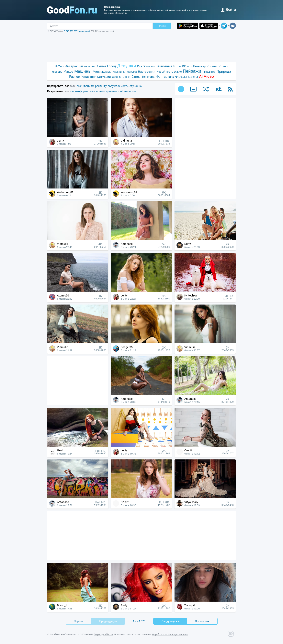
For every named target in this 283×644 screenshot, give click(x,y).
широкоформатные (82, 91)
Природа (224, 71)
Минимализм (102, 71)
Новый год (163, 72)
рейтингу (101, 86)
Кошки (223, 66)
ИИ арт (187, 66)
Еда (140, 66)
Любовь (57, 72)
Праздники (209, 72)
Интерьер (199, 66)
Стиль (136, 76)
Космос (212, 66)
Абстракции (74, 66)
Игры (177, 66)
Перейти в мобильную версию (170, 634)
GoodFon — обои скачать (64, 634)
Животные (164, 66)
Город (112, 66)
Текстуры (148, 77)
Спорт (127, 77)
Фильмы (181, 77)
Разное (74, 76)
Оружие (177, 72)
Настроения (147, 71)
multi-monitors (127, 91)
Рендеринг (88, 77)
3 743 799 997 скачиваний (77, 31)
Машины (83, 71)
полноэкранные (106, 91)
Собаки (117, 77)
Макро (68, 71)
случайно (136, 86)
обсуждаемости (118, 86)
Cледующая (170, 621)
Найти (162, 26)
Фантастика (165, 76)
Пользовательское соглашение (132, 634)
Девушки (127, 66)
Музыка (132, 72)
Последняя (202, 621)
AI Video (206, 76)
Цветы (193, 77)
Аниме (101, 66)
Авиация (90, 66)
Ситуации (104, 77)
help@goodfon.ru (103, 634)
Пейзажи (192, 71)
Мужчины (119, 72)
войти (228, 9)
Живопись (149, 66)
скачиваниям (85, 86)
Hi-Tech (59, 66)
